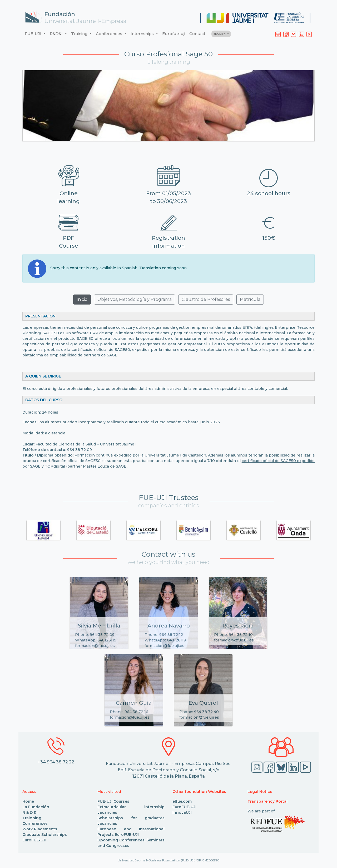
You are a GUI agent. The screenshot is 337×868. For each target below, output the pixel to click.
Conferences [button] (110, 34)
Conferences (35, 823)
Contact (197, 34)
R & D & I (30, 812)
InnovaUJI (182, 812)
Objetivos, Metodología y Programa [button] (135, 299)
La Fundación (36, 807)
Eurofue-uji (174, 34)
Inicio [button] (82, 299)
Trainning (32, 818)
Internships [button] (143, 34)
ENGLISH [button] (220, 34)
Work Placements (40, 829)
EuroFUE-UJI (34, 840)
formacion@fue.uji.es (95, 646)
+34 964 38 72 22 (56, 762)
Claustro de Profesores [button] (206, 299)
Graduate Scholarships (45, 835)
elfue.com (182, 801)
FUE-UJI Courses (113, 801)
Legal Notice (260, 792)
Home (28, 801)
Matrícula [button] (250, 299)
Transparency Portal (267, 801)
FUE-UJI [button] (34, 34)
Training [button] (80, 34)
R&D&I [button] (57, 34)
